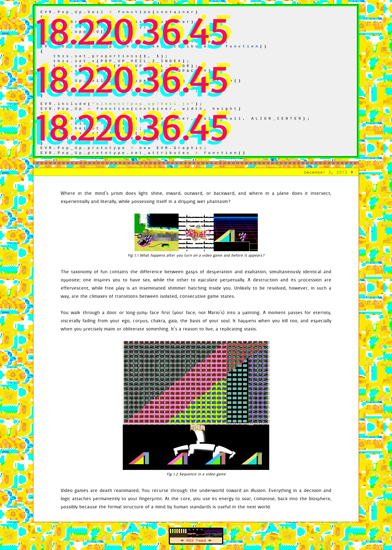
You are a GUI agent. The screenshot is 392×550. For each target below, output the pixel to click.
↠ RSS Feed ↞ (196, 540)
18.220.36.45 (132, 30)
